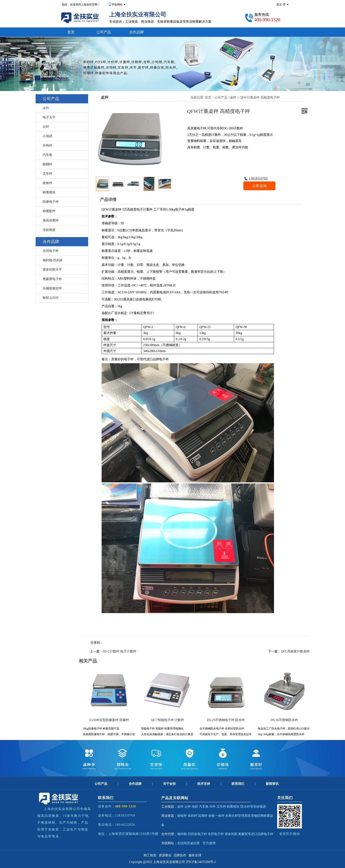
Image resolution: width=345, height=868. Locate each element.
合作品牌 (137, 32)
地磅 (195, 807)
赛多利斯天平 (52, 270)
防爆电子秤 (51, 202)
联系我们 (238, 784)
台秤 (46, 127)
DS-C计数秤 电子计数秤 (120, 651)
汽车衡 (47, 155)
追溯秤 (203, 816)
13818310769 (256, 178)
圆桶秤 (47, 164)
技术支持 (204, 784)
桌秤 (46, 108)
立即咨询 (259, 186)
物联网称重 (262, 816)
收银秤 (47, 183)
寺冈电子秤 (51, 251)
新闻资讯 (272, 784)
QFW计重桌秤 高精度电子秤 (260, 97)
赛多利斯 (231, 834)
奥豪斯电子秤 (52, 279)
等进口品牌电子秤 (261, 834)
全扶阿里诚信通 (188, 843)
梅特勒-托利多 (53, 260)
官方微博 (209, 843)
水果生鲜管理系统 (238, 816)
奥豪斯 (243, 834)
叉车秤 (47, 174)
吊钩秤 (47, 146)
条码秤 (192, 816)
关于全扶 (169, 784)
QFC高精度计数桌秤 (295, 651)
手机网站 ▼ (119, 5)
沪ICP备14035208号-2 (201, 862)
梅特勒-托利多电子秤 (192, 834)
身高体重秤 (51, 220)
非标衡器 (49, 230)
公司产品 (104, 32)
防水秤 (245, 807)
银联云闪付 (51, 298)
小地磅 (47, 136)
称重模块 (49, 192)
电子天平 (49, 117)
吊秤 (212, 807)
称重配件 (49, 211)
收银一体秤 (216, 816)
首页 (71, 32)
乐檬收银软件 (52, 288)
